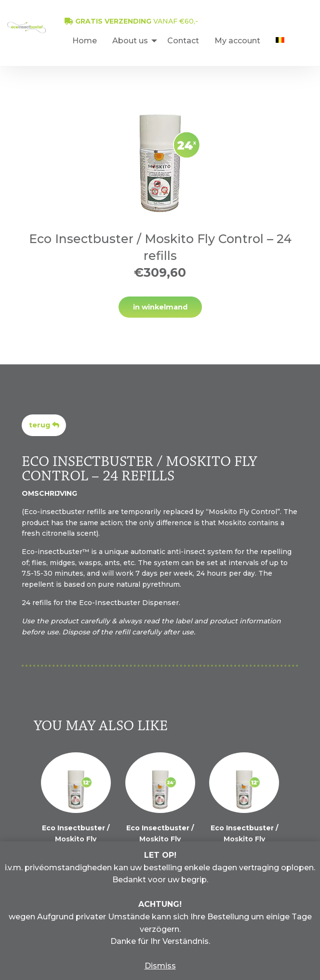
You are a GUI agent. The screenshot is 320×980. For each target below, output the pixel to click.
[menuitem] (85, 40)
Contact (183, 41)
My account (237, 41)
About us (130, 41)
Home (85, 41)
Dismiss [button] (160, 966)
